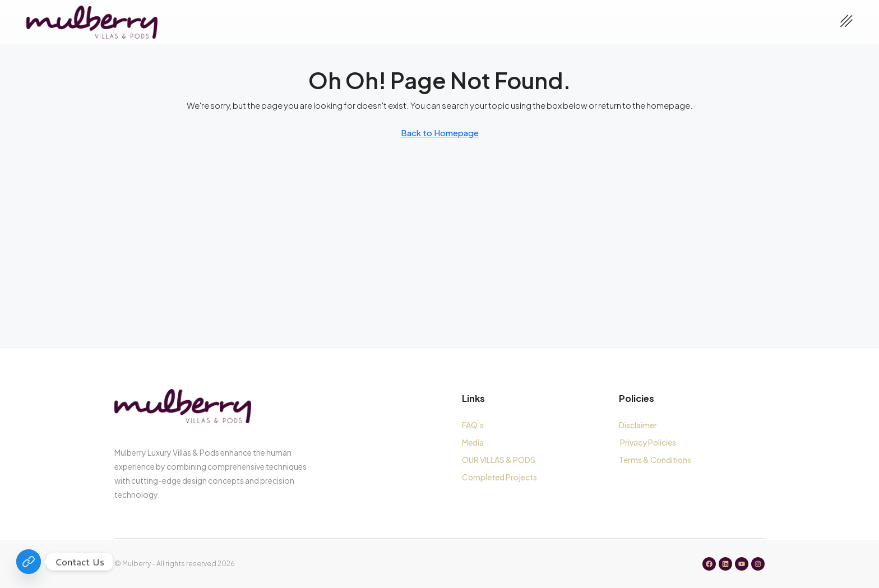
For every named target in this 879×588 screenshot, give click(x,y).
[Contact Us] (29, 562)
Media (473, 442)
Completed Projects (499, 477)
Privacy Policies (648, 442)
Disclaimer (638, 425)
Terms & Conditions (656, 460)
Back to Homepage (440, 133)
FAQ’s (473, 425)
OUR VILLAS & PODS (499, 460)
